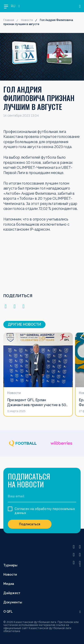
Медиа (9, 584)
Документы (13, 602)
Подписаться (30, 524)
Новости (27, 20)
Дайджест (12, 593)
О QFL (8, 612)
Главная (9, 20)
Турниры (10, 565)
